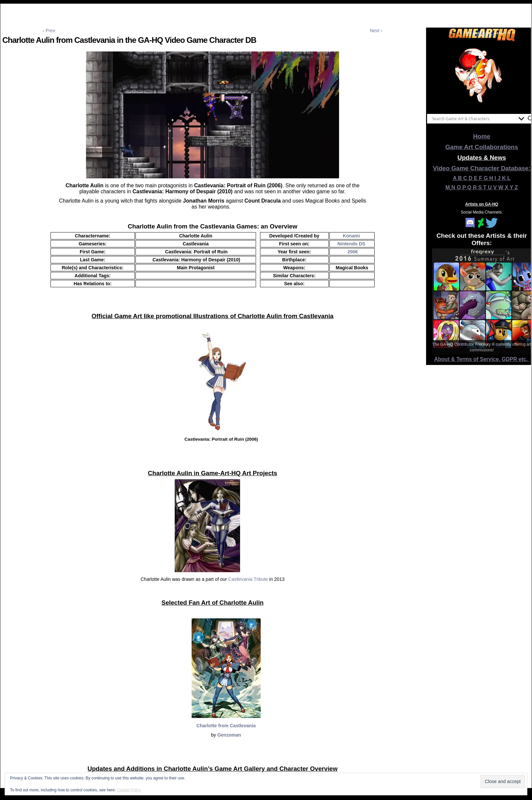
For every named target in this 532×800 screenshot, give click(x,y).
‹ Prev (49, 31)
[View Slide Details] (482, 76)
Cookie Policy (129, 790)
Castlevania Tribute (248, 579)
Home (482, 136)
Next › (376, 31)
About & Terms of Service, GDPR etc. (482, 359)
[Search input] (474, 119)
